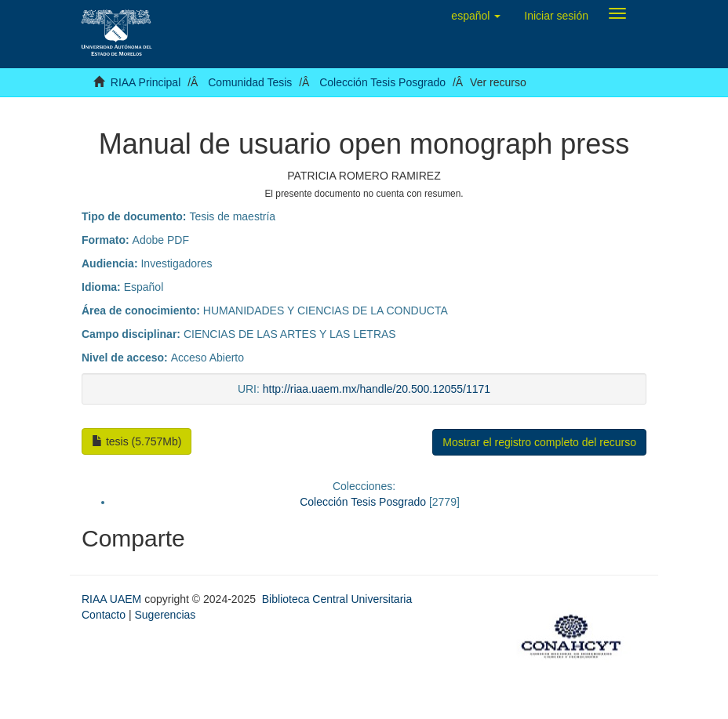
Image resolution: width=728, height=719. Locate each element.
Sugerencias (165, 615)
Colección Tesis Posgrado (382, 82)
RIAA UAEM (113, 599)
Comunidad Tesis (250, 82)
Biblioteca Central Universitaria (337, 599)
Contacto (104, 615)
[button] (476, 16)
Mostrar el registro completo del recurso (539, 442)
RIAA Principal (146, 82)
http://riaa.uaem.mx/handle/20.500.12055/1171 (377, 389)
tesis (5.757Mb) (136, 441)
